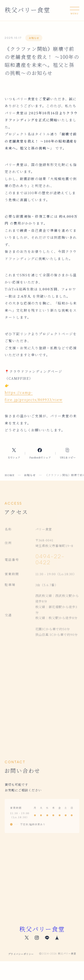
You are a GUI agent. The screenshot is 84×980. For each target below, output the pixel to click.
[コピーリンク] (68, 453)
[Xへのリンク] (14, 453)
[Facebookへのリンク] (40, 453)
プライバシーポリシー (21, 954)
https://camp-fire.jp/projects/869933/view (34, 396)
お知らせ (34, 38)
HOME (10, 475)
